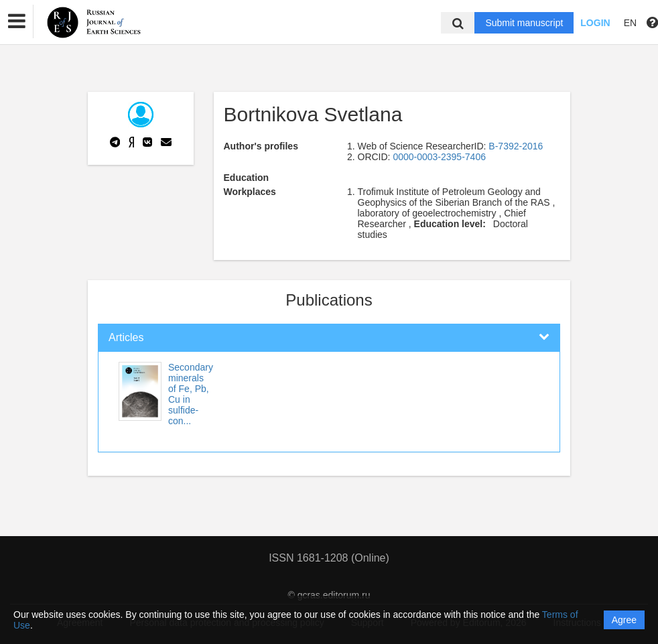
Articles (126, 337)
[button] (17, 21)
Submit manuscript (524, 23)
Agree (624, 620)
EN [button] (630, 23)
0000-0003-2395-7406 (439, 157)
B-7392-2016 (516, 146)
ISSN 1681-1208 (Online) (329, 558)
